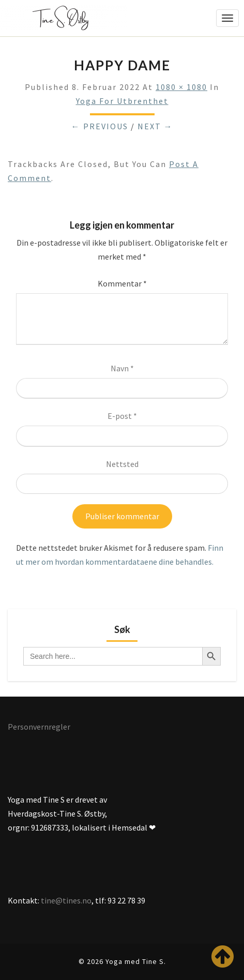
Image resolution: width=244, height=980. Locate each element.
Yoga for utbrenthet (122, 101)
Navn (122, 368)
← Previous (100, 126)
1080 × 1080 (181, 87)
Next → (155, 126)
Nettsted (122, 464)
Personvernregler (39, 727)
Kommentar (122, 283)
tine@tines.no (66, 900)
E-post (122, 416)
